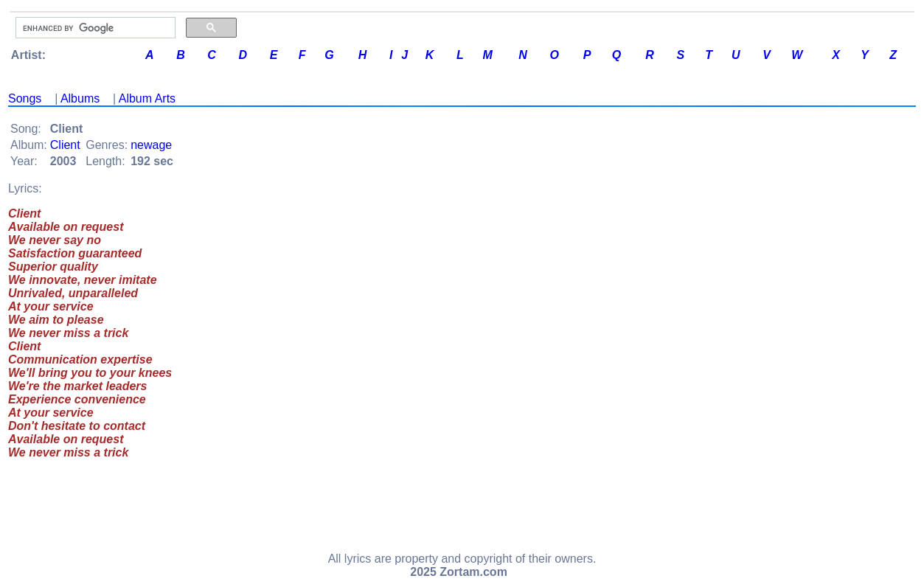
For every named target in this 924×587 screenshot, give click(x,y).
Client (65, 145)
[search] (94, 28)
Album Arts (147, 98)
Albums (80, 98)
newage (151, 145)
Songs (25, 98)
